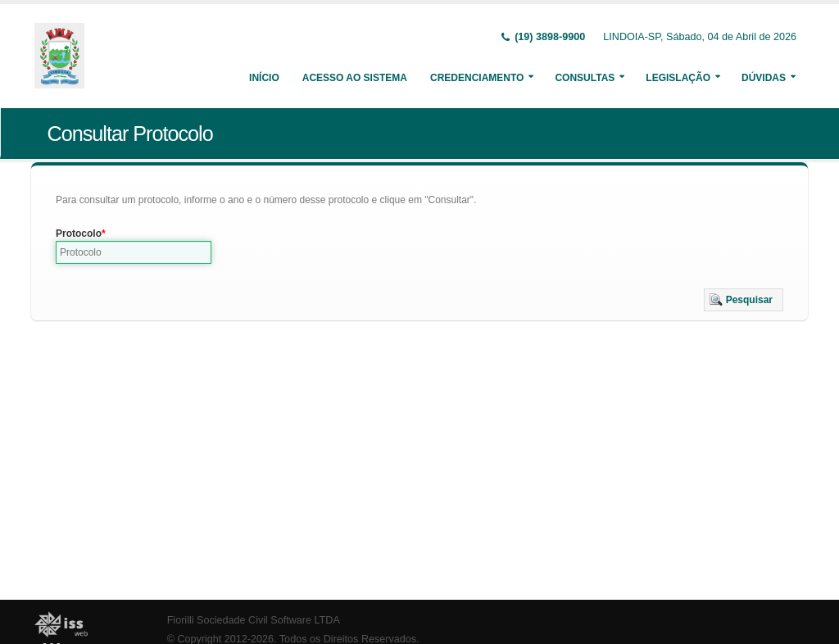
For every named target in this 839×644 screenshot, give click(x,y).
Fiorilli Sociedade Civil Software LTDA (254, 620)
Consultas (585, 78)
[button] (744, 300)
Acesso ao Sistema (355, 78)
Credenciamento (477, 78)
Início (264, 78)
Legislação (678, 78)
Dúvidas (764, 78)
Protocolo (79, 234)
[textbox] (134, 252)
